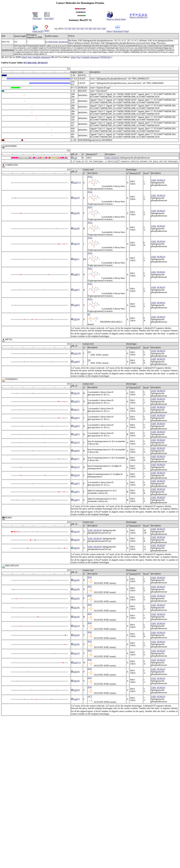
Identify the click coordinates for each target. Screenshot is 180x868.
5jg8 (74, 160)
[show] (109, 31)
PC (89, 317)
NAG (90, 179)
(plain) (24, 59)
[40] (74, 29)
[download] (118, 31)
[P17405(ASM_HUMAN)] (35, 65)
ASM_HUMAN (60, 42)
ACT (90, 699)
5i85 (74, 322)
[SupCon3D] (38, 30)
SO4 (90, 580)
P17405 (49, 42)
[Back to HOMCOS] (139, 16)
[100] (104, 29)
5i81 (74, 185)
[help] (47, 30)
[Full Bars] (37, 18)
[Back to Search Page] (116, 18)
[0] (66, 29)
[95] (99, 29)
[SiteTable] (49, 18)
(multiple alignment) (42, 59)
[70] (86, 29)
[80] (90, 29)
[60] (82, 29)
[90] (95, 29)
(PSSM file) (106, 59)
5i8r (74, 262)
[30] (69, 29)
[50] (78, 29)
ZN (89, 354)
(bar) (30, 59)
